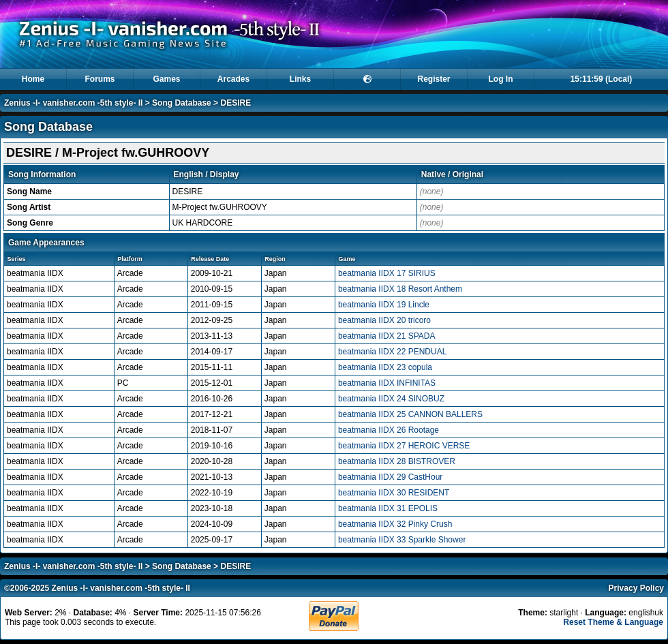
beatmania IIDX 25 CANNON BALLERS (410, 414)
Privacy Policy (636, 588)
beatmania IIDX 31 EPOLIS (388, 508)
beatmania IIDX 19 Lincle (384, 305)
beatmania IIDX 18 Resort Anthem (400, 289)
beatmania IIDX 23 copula (385, 367)
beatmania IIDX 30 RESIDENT (394, 493)
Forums (100, 79)
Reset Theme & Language (613, 622)
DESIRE (236, 103)
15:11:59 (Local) (602, 79)
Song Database (182, 103)
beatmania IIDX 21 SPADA (387, 336)
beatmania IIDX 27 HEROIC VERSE (404, 446)
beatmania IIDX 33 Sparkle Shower (402, 540)
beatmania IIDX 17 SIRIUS (387, 273)
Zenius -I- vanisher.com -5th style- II (73, 103)
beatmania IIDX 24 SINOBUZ (391, 399)
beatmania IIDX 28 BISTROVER (397, 461)
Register (434, 79)
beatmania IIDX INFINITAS (387, 383)
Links (300, 79)
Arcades (233, 79)
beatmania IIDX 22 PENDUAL (392, 352)
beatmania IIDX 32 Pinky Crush (395, 524)
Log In (501, 79)
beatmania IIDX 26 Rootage (389, 430)
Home (33, 79)
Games (166, 79)
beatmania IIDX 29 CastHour (390, 477)
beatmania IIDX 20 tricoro (384, 320)
